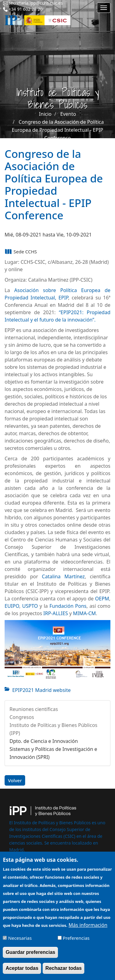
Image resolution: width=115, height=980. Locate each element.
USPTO (30, 606)
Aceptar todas (22, 973)
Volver (15, 780)
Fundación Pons (68, 606)
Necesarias (20, 943)
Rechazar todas (63, 973)
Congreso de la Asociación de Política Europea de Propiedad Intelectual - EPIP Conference (58, 130)
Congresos (22, 717)
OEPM (102, 599)
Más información (88, 930)
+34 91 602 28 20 (26, 9)
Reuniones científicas (34, 709)
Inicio (45, 114)
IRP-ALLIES (56, 613)
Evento (68, 114)
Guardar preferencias (30, 957)
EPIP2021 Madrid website (42, 690)
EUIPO (12, 606)
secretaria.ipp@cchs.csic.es (36, 3)
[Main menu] (104, 8)
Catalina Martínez (63, 576)
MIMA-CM (84, 613)
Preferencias (76, 943)
